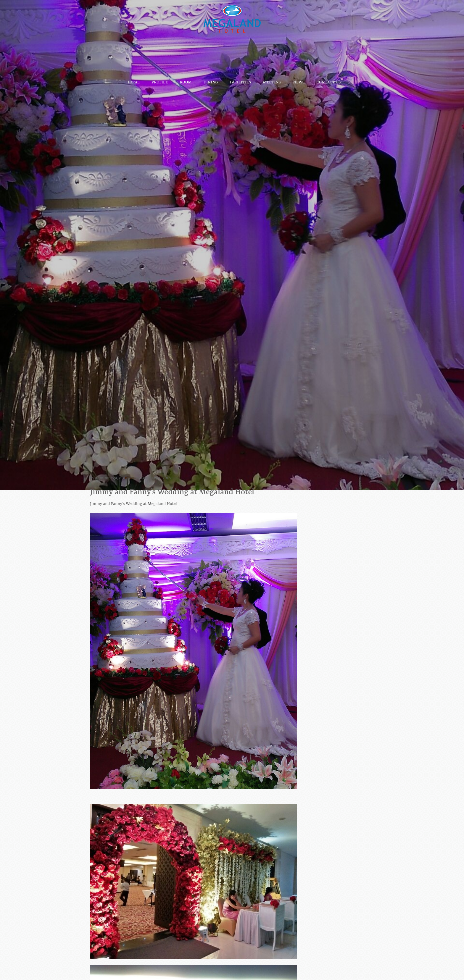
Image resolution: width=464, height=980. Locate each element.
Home (134, 79)
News (299, 79)
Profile (160, 79)
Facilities (241, 79)
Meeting (272, 79)
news (130, 478)
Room (186, 79)
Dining (211, 79)
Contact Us (328, 79)
